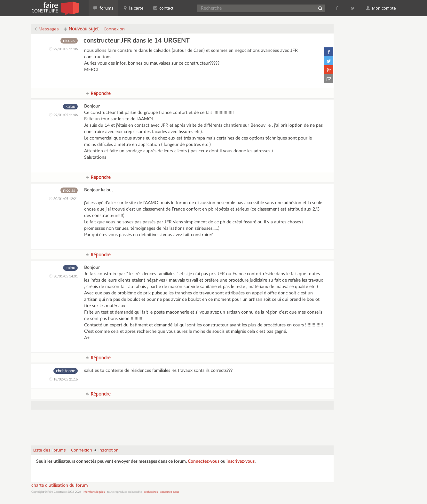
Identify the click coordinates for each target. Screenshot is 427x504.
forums (103, 8)
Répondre (98, 93)
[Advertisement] (182, 424)
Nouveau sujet (81, 29)
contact (163, 8)
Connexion (114, 29)
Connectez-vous (204, 461)
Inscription (109, 450)
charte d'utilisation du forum (60, 485)
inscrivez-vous (241, 461)
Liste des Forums (50, 450)
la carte (133, 8)
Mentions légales (94, 492)
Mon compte (381, 8)
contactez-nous (170, 492)
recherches (151, 492)
